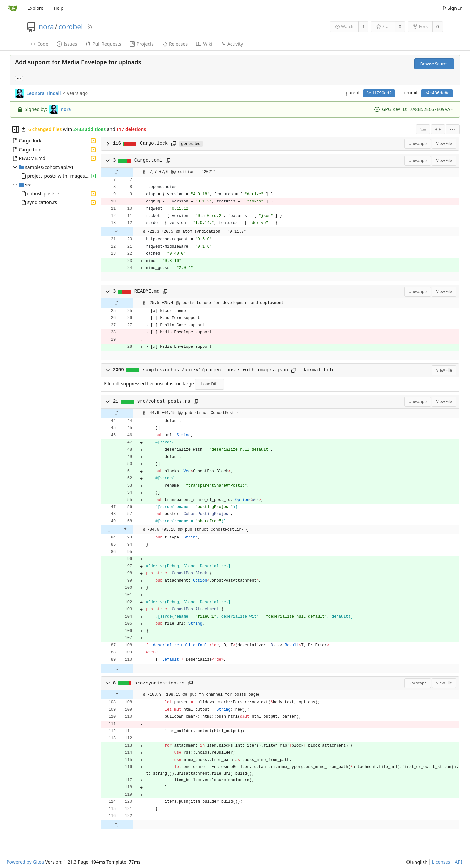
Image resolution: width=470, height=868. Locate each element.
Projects (141, 44)
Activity (232, 44)
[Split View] (438, 129)
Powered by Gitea (25, 862)
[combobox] (423, 129)
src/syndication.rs (160, 683)
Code (39, 44)
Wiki (204, 44)
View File (444, 144)
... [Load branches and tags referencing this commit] (19, 78)
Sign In (452, 8)
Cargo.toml (149, 160)
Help (59, 8)
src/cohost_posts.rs (164, 401)
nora (46, 27)
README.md (147, 291)
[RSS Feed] (90, 27)
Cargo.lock (154, 143)
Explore (35, 8)
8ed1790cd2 (379, 93)
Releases (175, 44)
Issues (67, 44)
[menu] (453, 129)
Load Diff (209, 384)
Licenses (441, 862)
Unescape (418, 144)
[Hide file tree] (16, 129)
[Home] (12, 8)
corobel (71, 27)
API (458, 862)
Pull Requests (103, 44)
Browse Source (434, 64)
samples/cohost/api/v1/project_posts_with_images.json (215, 370)
